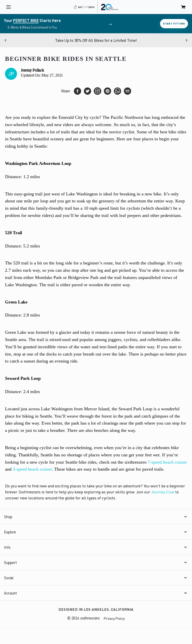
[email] (127, 91)
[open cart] (183, 7)
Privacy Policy (114, 618)
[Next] (186, 40)
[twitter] (87, 91)
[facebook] (77, 91)
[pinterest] (107, 91)
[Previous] (5, 40)
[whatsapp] (117, 91)
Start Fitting (174, 24)
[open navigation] (8, 7)
